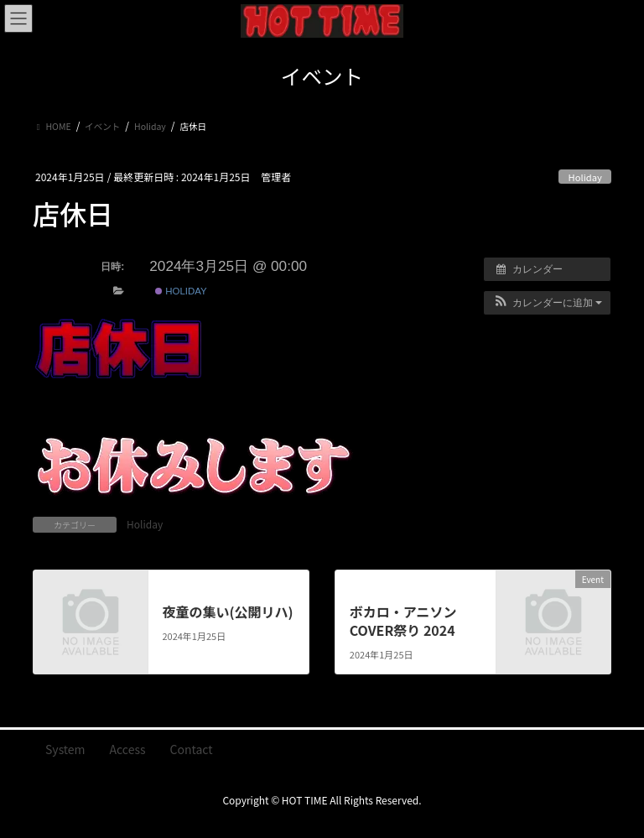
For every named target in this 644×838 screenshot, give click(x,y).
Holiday (585, 177)
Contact (192, 749)
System (65, 749)
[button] (547, 303)
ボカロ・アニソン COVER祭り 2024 (403, 621)
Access (128, 749)
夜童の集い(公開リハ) (227, 612)
